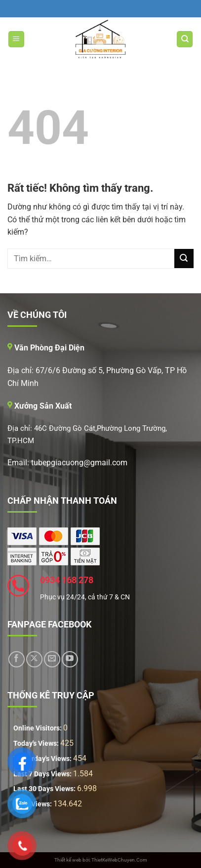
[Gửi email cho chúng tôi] (52, 659)
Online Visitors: (38, 728)
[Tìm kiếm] (185, 39)
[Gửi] (184, 259)
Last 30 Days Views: (45, 789)
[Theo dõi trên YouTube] (70, 659)
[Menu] (16, 39)
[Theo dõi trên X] (34, 659)
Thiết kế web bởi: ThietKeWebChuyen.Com (101, 860)
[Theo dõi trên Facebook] (17, 659)
